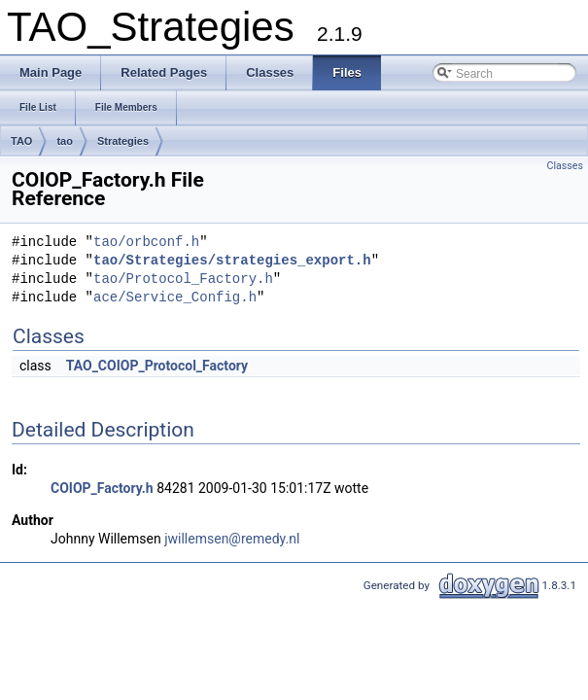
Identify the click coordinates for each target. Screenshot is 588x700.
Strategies (123, 141)
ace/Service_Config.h (175, 298)
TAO (21, 141)
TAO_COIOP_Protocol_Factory (157, 366)
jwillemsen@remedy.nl (232, 539)
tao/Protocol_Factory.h (183, 280)
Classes (565, 166)
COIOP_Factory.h (102, 488)
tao (65, 141)
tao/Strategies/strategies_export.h (232, 261)
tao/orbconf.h (146, 243)
